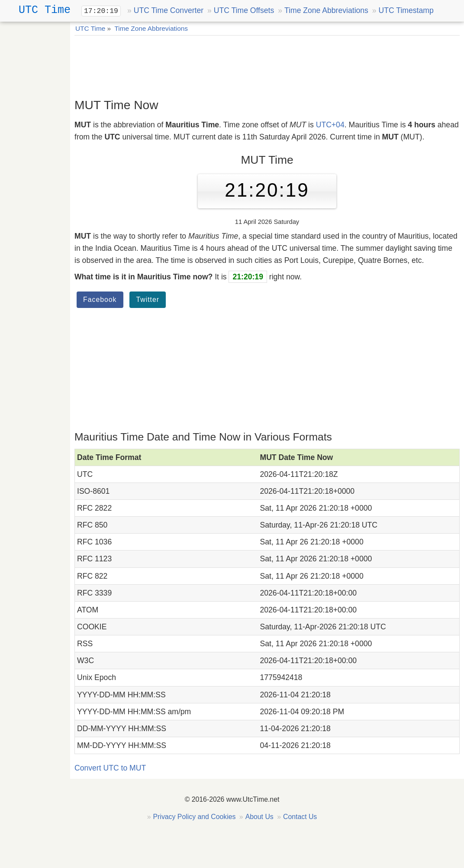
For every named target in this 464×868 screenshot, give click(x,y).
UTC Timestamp (406, 10)
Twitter (148, 300)
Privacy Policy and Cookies (195, 817)
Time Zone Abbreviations (326, 10)
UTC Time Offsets (244, 10)
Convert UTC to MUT (110, 768)
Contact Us (300, 817)
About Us (259, 817)
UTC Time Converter (169, 10)
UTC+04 (330, 125)
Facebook (100, 300)
